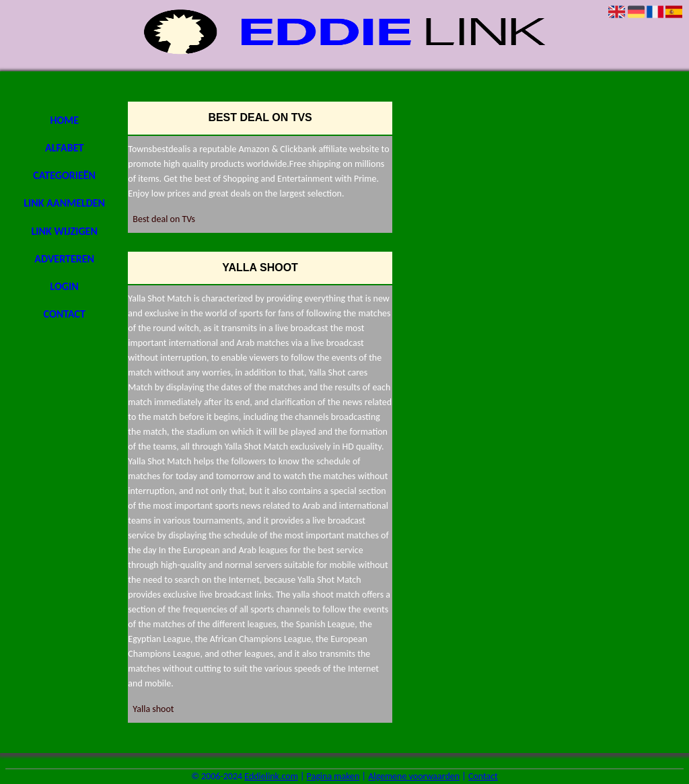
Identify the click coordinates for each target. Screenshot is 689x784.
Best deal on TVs (164, 219)
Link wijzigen (65, 231)
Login (65, 286)
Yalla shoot (153, 709)
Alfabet (64, 148)
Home (64, 120)
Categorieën (64, 175)
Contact (65, 314)
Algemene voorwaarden (414, 776)
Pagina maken (333, 776)
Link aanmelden (64, 203)
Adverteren (64, 259)
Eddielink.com (271, 776)
